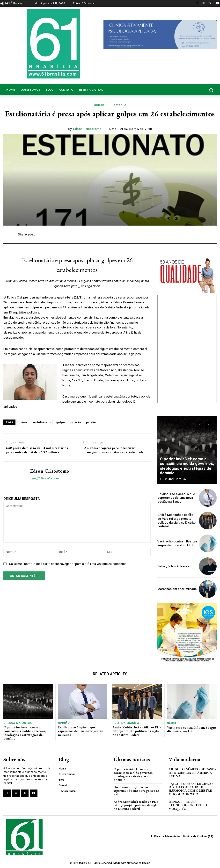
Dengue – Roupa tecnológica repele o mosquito (189, 805)
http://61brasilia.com (44, 478)
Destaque (119, 105)
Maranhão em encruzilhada (177, 589)
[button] (193, 90)
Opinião (64, 723)
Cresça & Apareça (17, 723)
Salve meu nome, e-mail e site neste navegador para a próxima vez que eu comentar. (68, 564)
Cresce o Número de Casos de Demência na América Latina (192, 773)
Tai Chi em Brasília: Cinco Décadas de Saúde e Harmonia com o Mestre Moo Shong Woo (191, 789)
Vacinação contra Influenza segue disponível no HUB (177, 543)
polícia (76, 422)
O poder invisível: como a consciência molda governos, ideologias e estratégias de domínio (187, 466)
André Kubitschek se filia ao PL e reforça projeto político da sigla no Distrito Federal (176, 520)
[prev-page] (200, 425)
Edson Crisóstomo (87, 129)
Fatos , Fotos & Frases (173, 566)
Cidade (99, 105)
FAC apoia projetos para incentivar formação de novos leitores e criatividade (113, 450)
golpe (60, 422)
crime (23, 422)
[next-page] (208, 425)
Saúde (172, 723)
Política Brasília (126, 723)
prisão (91, 422)
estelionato (42, 422)
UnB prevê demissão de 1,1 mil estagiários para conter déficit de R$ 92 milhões (37, 450)
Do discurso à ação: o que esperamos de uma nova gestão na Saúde (176, 498)
